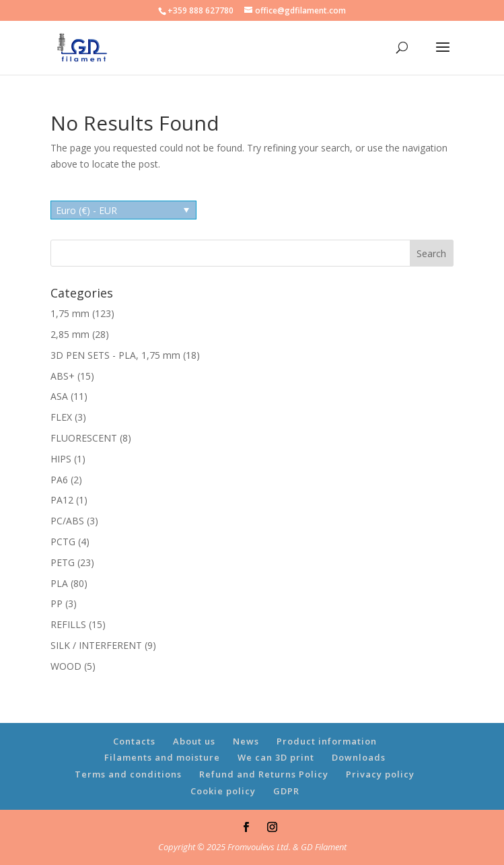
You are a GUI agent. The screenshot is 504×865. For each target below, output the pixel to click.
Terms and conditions (128, 774)
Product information (327, 741)
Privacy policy (380, 774)
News (246, 741)
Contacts (134, 741)
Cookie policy (223, 791)
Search (431, 253)
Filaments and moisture (162, 757)
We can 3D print (276, 757)
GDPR (286, 791)
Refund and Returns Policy (264, 774)
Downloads (359, 757)
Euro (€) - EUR (86, 210)
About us (194, 741)
